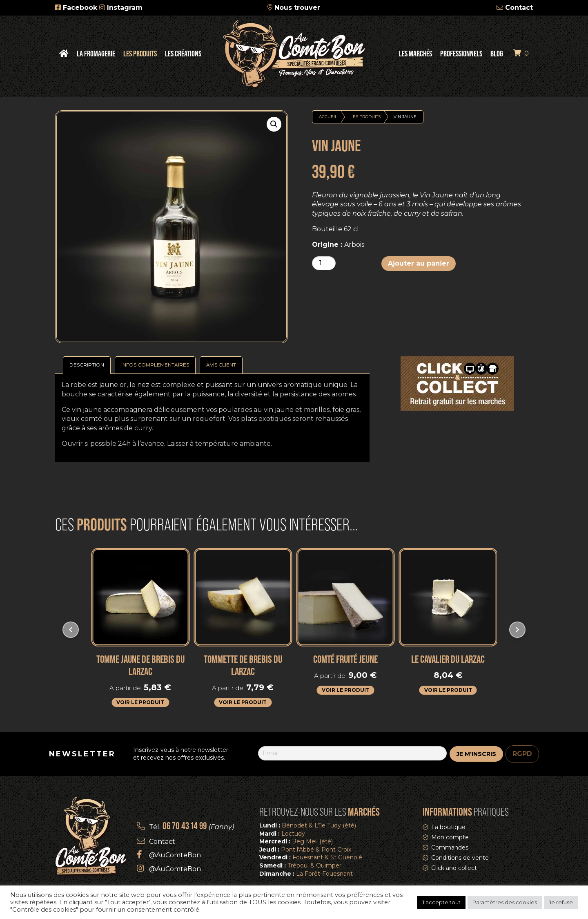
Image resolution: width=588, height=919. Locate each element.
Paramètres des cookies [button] (505, 902)
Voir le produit (140, 702)
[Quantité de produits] (324, 263)
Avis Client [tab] (221, 365)
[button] (274, 124)
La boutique (448, 827)
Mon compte (450, 837)
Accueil (328, 117)
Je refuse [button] (561, 902)
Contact (519, 8)
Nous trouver (297, 8)
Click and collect (454, 868)
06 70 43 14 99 (185, 826)
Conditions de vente (460, 858)
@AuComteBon (175, 855)
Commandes (450, 847)
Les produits (365, 117)
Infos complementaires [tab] (155, 365)
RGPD (522, 754)
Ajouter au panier (419, 263)
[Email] (352, 753)
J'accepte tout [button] (441, 902)
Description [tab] (87, 365)
